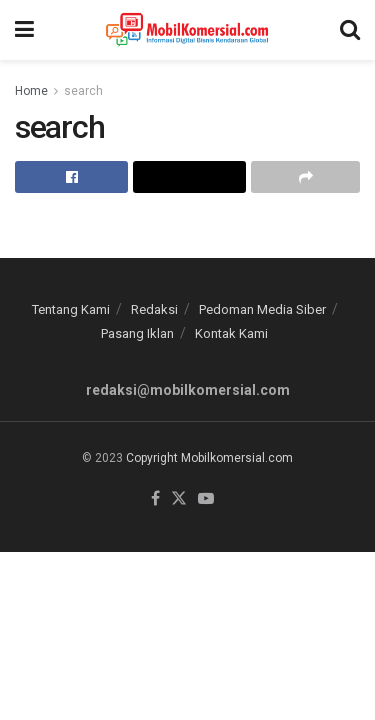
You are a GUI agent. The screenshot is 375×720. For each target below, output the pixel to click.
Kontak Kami (231, 333)
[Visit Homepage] (187, 30)
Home (31, 91)
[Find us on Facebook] (155, 499)
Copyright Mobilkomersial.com (209, 458)
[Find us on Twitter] (179, 499)
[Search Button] (350, 30)
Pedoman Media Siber (262, 309)
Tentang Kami (71, 309)
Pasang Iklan (137, 333)
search (83, 91)
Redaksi (154, 309)
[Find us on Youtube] (206, 499)
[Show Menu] (24, 30)
